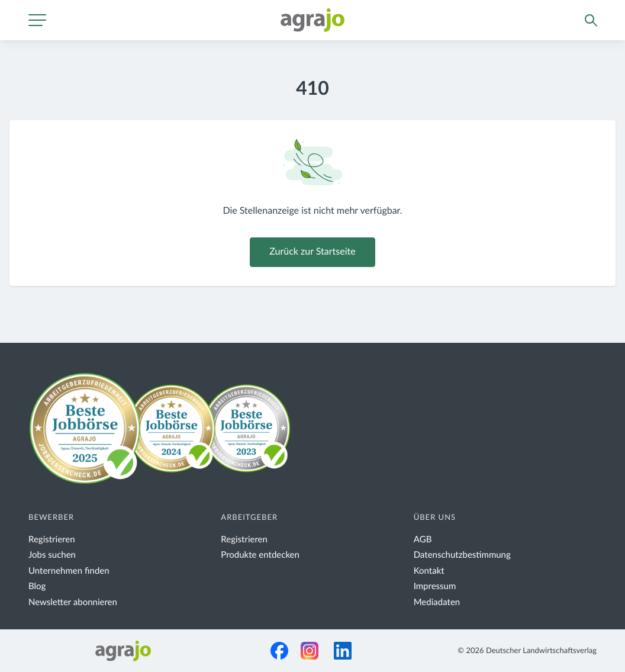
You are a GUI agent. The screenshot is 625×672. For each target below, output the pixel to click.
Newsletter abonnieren (73, 602)
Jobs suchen (52, 555)
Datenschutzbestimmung (462, 555)
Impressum (435, 586)
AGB (423, 540)
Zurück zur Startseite (312, 252)
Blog (37, 586)
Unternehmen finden (69, 571)
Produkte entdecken (260, 555)
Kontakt (429, 571)
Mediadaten (437, 602)
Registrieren (52, 540)
